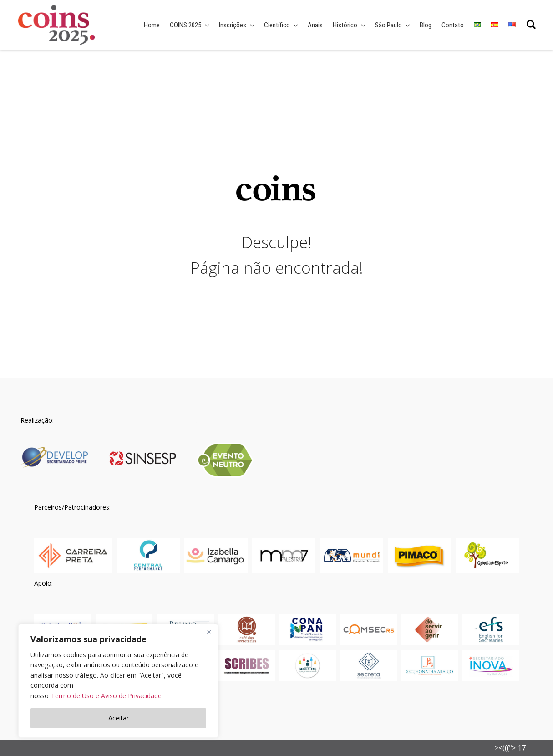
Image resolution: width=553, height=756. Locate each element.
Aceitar (119, 718)
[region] (118, 681)
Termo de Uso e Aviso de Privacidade (106, 696)
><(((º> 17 (510, 748)
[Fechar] (209, 632)
